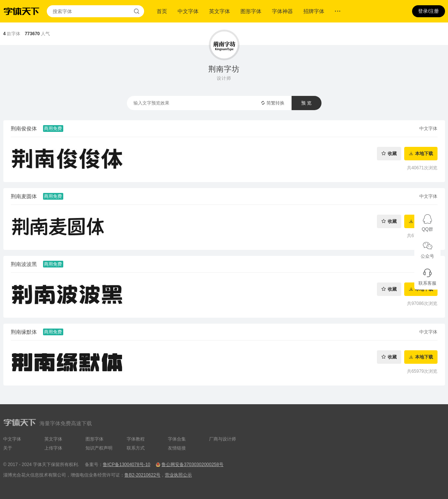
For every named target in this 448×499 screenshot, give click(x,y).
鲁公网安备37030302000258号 (192, 465)
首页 (162, 11)
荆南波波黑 (24, 264)
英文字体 (220, 11)
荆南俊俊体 (24, 128)
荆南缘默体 (24, 332)
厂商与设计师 (223, 439)
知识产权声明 (99, 448)
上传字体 (54, 448)
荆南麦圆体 (24, 196)
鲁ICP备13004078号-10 (127, 465)
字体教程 (136, 439)
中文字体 (188, 11)
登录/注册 (429, 11)
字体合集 (177, 439)
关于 (8, 448)
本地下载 (424, 153)
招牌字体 (314, 11)
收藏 (392, 153)
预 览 (306, 103)
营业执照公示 (179, 475)
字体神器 (283, 11)
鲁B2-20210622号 (143, 475)
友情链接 (177, 448)
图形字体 (251, 11)
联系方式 (136, 448)
